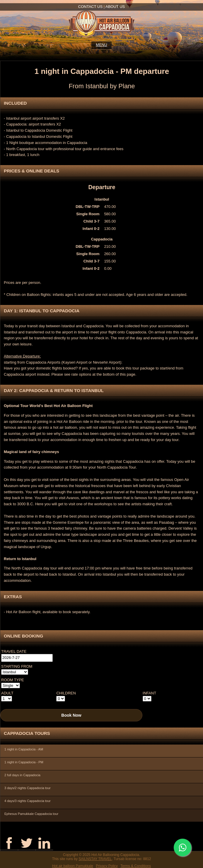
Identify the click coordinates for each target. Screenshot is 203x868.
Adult (7, 693)
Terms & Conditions (136, 866)
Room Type (13, 680)
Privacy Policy (107, 866)
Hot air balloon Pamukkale (73, 866)
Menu (101, 45)
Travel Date (14, 651)
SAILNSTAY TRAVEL (95, 859)
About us (115, 7)
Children (66, 693)
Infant (149, 693)
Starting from (17, 666)
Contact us (90, 7)
